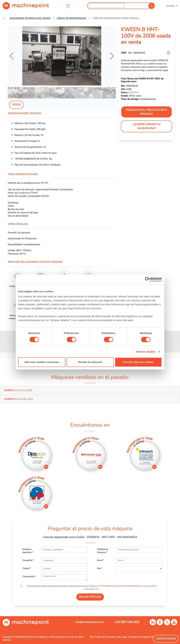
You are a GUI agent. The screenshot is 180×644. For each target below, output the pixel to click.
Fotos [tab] (16, 105)
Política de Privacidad (105, 637)
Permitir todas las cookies (138, 362)
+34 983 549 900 (127, 622)
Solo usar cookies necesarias (42, 362)
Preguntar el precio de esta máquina (146, 112)
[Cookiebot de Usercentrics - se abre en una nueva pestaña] (147, 279)
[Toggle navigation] (68, 6)
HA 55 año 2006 (18, 390)
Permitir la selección (90, 362)
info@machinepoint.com (90, 622)
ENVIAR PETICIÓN (90, 597)
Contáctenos (166, 639)
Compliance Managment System (143, 637)
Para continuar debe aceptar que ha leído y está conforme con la (92, 588)
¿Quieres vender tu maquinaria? (147, 126)
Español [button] (171, 6)
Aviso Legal (122, 637)
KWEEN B (133, 92)
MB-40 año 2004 (18, 399)
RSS (92, 637)
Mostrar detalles (146, 352)
